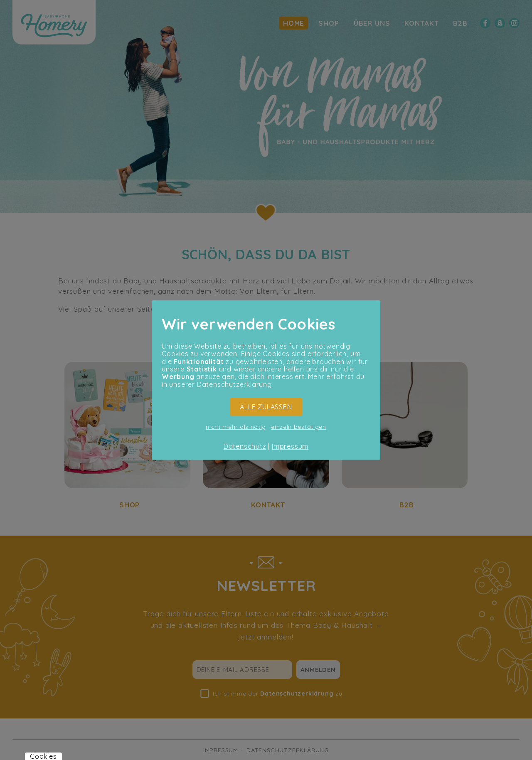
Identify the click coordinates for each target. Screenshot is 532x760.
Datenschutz (245, 446)
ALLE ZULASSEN (266, 407)
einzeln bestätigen (299, 426)
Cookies (43, 756)
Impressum (290, 446)
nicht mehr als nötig (236, 426)
